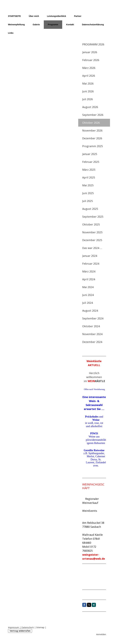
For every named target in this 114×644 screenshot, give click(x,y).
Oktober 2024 (91, 326)
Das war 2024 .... (92, 248)
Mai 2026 (88, 83)
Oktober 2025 (91, 224)
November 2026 (92, 130)
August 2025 (90, 209)
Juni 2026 (88, 91)
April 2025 (89, 177)
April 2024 (89, 279)
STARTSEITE (14, 16)
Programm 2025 (92, 146)
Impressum (14, 627)
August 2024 (90, 311)
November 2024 (92, 334)
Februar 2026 (91, 60)
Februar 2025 (91, 162)
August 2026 (90, 107)
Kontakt (70, 25)
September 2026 (93, 115)
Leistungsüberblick (57, 16)
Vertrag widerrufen (20, 631)
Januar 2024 (90, 256)
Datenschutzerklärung (93, 25)
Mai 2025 (88, 185)
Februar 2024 (91, 264)
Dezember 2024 (92, 342)
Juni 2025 (88, 193)
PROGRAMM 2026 (93, 44)
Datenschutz (28, 627)
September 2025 (93, 217)
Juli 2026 (88, 99)
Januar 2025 (90, 154)
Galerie (36, 25)
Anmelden (101, 634)
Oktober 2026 (91, 123)
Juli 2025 (88, 201)
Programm (53, 25)
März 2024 (89, 271)
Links (11, 33)
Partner (78, 16)
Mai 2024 (88, 287)
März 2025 (89, 170)
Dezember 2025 (92, 240)
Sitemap (40, 627)
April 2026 (89, 76)
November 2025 (92, 232)
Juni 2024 (88, 295)
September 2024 (93, 318)
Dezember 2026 (92, 138)
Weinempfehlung (16, 25)
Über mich (34, 16)
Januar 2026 (90, 52)
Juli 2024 (88, 303)
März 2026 (89, 68)
